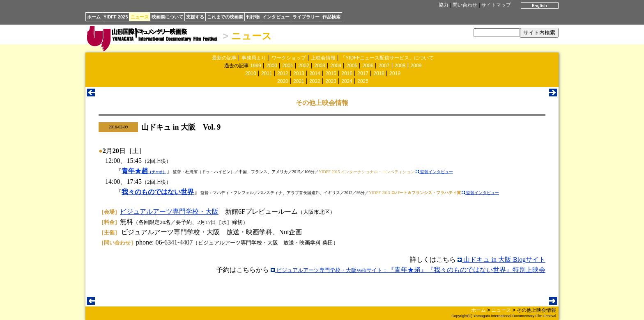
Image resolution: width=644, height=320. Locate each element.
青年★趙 (144, 171)
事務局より (254, 58)
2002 (304, 66)
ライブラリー (306, 17)
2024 (347, 81)
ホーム (94, 17)
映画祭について (167, 17)
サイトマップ (496, 5)
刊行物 (253, 17)
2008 (400, 66)
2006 (368, 66)
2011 (267, 73)
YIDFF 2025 (116, 17)
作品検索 (331, 17)
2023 (331, 81)
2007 (384, 66)
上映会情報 (323, 58)
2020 (283, 81)
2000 (272, 66)
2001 (288, 66)
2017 (363, 73)
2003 (320, 66)
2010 (251, 73)
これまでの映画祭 (225, 17)
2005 (352, 66)
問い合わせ (465, 5)
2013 (299, 73)
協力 (444, 5)
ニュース (140, 17)
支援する (195, 17)
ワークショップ (289, 58)
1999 (256, 66)
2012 (283, 73)
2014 (315, 73)
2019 (395, 73)
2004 (336, 66)
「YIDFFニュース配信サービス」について (387, 58)
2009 (416, 66)
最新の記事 (224, 58)
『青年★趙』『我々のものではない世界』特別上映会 (408, 270)
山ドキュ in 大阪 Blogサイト (501, 259)
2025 (363, 81)
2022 (315, 81)
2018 (379, 73)
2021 (299, 81)
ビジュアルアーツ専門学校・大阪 (169, 211)
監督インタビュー (434, 172)
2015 (331, 73)
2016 (347, 73)
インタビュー (276, 17)
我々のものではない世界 (158, 192)
